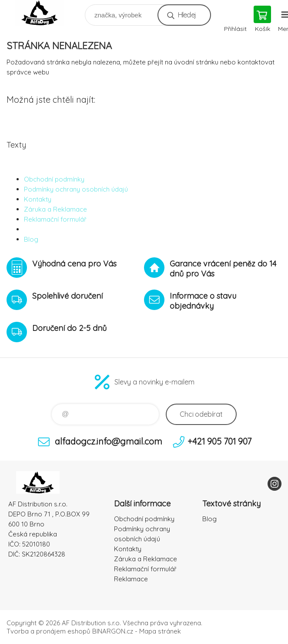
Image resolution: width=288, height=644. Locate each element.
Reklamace (131, 579)
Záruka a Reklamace (55, 209)
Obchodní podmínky (54, 179)
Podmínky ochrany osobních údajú (76, 189)
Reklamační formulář (55, 219)
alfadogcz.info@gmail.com (109, 441)
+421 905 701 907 (219, 441)
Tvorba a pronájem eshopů (49, 631)
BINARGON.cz (113, 631)
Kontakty (38, 199)
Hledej (187, 15)
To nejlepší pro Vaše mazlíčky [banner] (45, 13)
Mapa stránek (160, 631)
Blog (31, 239)
